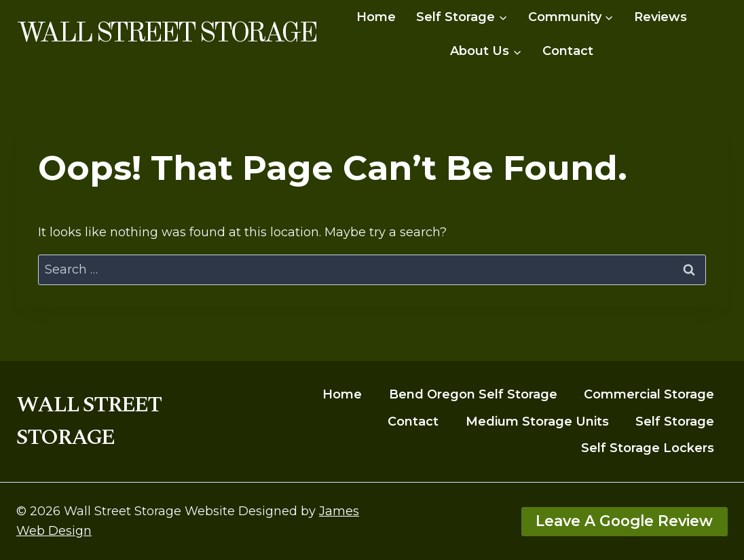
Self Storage (675, 422)
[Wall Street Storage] (166, 34)
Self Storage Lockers (648, 448)
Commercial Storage (649, 394)
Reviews (661, 17)
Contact (568, 51)
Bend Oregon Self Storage (473, 394)
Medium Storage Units (537, 422)
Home (376, 17)
